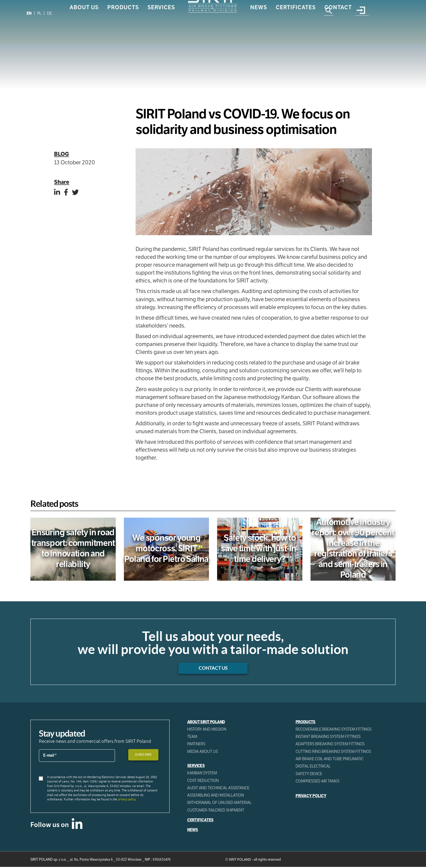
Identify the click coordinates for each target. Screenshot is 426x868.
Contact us (213, 668)
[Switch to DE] (50, 13)
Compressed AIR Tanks (318, 782)
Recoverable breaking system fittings (334, 729)
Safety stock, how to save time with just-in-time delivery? (260, 548)
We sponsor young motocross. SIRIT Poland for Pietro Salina (166, 548)
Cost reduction (203, 781)
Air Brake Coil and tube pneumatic (330, 759)
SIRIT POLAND (240, 861)
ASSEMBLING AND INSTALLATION (216, 796)
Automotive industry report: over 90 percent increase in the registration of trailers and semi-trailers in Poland (353, 548)
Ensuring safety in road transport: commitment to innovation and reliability (73, 548)
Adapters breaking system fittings (331, 744)
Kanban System (202, 774)
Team (192, 737)
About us (84, 29)
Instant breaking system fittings (328, 737)
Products (123, 29)
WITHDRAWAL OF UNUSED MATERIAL (220, 804)
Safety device (309, 775)
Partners (196, 744)
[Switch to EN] (29, 13)
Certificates (296, 29)
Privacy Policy (311, 797)
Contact (338, 29)
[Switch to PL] (40, 13)
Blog (62, 154)
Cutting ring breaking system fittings (334, 752)
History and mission (207, 729)
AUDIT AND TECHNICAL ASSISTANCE (219, 789)
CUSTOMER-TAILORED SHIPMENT (216, 811)
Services (161, 29)
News (259, 29)
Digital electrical (313, 767)
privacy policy (127, 800)
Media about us (203, 752)
